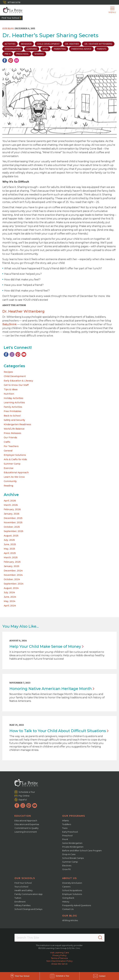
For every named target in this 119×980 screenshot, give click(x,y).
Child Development (15, 376)
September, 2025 (13, 531)
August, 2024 (11, 588)
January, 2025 (11, 566)
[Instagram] (12, 354)
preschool (23, 54)
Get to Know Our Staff (16, 385)
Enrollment (20, 902)
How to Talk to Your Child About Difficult (59, 731)
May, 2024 (10, 601)
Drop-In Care (69, 854)
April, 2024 (10, 606)
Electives (67, 866)
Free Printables (13, 411)
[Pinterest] (11, 60)
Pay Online (24, 796)
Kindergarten (13, 49)
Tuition (18, 898)
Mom (45, 49)
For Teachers (11, 446)
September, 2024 (14, 584)
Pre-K (65, 839)
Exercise (9, 468)
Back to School (12, 416)
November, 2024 (13, 575)
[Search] (100, 938)
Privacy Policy (59, 955)
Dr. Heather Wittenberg (98, 44)
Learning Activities (14, 403)
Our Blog (70, 916)
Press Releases (12, 433)
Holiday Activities (13, 398)
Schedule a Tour (27, 792)
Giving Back (68, 898)
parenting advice (81, 49)
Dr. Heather (72, 44)
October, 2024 (12, 579)
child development (48, 44)
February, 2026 (12, 509)
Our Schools (25, 878)
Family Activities (13, 407)
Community (10, 481)
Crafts (7, 442)
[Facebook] (5, 60)
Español (23, 800)
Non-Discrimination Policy (59, 961)
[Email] (17, 60)
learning (32, 49)
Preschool (67, 836)
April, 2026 (10, 501)
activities (10, 44)
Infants (66, 821)
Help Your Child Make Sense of (46, 646)
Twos (65, 828)
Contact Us (68, 909)
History (66, 902)
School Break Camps (73, 858)
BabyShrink (10, 324)
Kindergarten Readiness (17, 424)
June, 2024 (10, 597)
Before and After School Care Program (82, 851)
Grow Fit (66, 869)
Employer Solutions (15, 455)
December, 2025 (13, 518)
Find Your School (10, 18)
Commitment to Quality (27, 828)
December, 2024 (13, 571)
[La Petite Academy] (11, 10)
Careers (66, 887)
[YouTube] (24, 354)
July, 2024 (9, 592)
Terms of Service (59, 958)
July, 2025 (9, 540)
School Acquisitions (72, 890)
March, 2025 (11, 557)
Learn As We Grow (14, 477)
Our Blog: (8, 28)
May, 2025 (9, 549)
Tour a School (21, 887)
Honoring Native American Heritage (52, 689)
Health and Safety (24, 890)
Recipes (8, 372)
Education (23, 816)
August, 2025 (11, 536)
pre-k (8, 54)
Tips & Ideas (11, 389)
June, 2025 (10, 544)
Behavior (26, 44)
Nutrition (9, 394)
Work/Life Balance (14, 429)
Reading (8, 486)
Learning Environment (26, 832)
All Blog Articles (70, 920)
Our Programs (74, 816)
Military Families (22, 905)
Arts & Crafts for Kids (15, 459)
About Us (69, 878)
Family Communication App (29, 894)
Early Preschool (70, 832)
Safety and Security (14, 420)
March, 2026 (11, 505)
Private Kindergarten (73, 847)
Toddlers (67, 824)
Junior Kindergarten (72, 843)
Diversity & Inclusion (72, 883)
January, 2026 (12, 514)
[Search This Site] (59, 938)
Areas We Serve (59, 964)
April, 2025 (10, 553)
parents (102, 49)
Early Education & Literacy (18, 381)
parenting (60, 49)
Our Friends (10, 438)
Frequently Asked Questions (77, 905)
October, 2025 (12, 527)
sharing (39, 54)
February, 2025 (12, 562)
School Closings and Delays (28, 909)
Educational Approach (16, 473)
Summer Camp (12, 464)
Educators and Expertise (27, 824)
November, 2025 (13, 522)
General (8, 451)
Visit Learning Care (59, 953)
